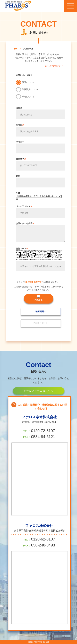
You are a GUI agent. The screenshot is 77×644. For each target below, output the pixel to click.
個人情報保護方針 (33, 282)
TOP (16, 49)
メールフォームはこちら (39, 391)
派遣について (28, 82)
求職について (28, 97)
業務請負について (30, 89)
